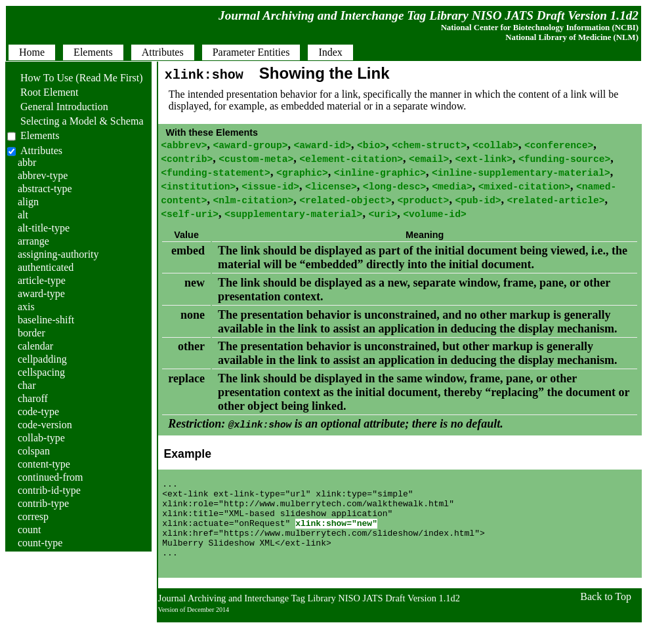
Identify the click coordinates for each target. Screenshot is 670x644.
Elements (40, 135)
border (31, 333)
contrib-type (43, 503)
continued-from (51, 477)
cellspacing (41, 372)
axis (26, 307)
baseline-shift (46, 320)
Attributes (41, 151)
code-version (45, 425)
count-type (40, 543)
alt (23, 215)
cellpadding (42, 359)
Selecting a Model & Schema (75, 121)
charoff (33, 398)
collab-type (41, 438)
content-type (44, 464)
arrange (33, 241)
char (27, 385)
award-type (41, 293)
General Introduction (58, 107)
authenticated (46, 267)
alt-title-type (44, 228)
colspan (34, 451)
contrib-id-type (49, 490)
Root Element (43, 92)
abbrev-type (43, 175)
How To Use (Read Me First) (75, 78)
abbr (27, 162)
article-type (42, 280)
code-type (38, 412)
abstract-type (45, 189)
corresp (33, 516)
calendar (35, 346)
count (30, 530)
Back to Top (606, 618)
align (28, 202)
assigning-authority (58, 254)
